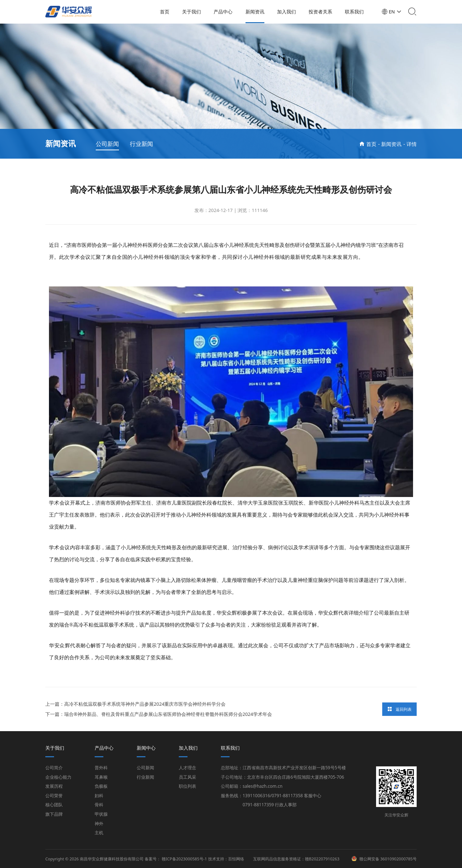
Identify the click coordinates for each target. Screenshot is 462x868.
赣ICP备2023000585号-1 (184, 859)
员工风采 (187, 777)
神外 (99, 824)
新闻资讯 (257, 12)
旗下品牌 (54, 814)
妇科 (99, 796)
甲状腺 (101, 814)
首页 (167, 12)
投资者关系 (323, 12)
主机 (99, 833)
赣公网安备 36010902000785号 (388, 859)
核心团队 (54, 805)
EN (394, 12)
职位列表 (187, 786)
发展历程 (54, 786)
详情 (412, 144)
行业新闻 (141, 144)
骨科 (99, 805)
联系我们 (356, 12)
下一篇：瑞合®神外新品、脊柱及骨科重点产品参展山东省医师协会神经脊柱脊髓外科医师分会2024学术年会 (159, 714)
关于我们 (194, 12)
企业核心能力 (58, 777)
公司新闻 (107, 144)
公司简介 (54, 768)
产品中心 (225, 12)
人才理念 (187, 768)
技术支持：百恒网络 (226, 859)
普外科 (101, 768)
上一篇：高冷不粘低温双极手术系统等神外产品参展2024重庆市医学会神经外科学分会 (135, 704)
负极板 (101, 786)
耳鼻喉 (101, 777)
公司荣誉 (54, 796)
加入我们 (289, 12)
